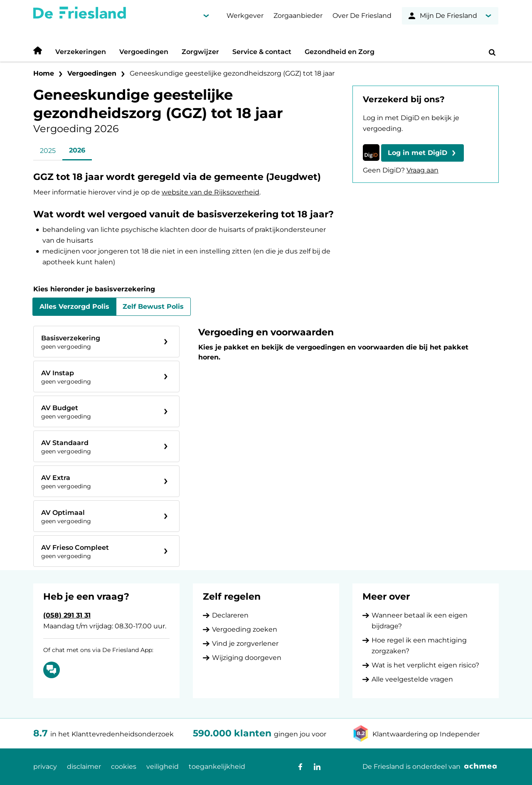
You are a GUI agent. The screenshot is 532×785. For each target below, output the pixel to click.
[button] (422, 153)
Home (44, 73)
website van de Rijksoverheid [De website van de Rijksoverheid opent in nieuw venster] (211, 192)
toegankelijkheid (217, 767)
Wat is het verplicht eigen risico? (425, 665)
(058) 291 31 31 (67, 615)
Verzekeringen (81, 52)
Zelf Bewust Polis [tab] (153, 306)
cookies (124, 767)
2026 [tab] (77, 150)
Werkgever (245, 16)
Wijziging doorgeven (247, 658)
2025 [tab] (48, 151)
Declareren (230, 615)
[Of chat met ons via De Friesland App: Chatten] (52, 670)
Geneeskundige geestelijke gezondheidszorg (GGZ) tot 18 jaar (232, 73)
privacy (45, 767)
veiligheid (163, 767)
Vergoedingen (144, 52)
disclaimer (84, 767)
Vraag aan (422, 170)
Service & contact (262, 52)
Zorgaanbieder (298, 16)
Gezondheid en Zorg (340, 52)
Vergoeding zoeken (245, 629)
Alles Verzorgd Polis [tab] (74, 306)
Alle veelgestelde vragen (412, 679)
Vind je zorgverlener (245, 644)
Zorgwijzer (200, 52)
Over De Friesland (362, 16)
